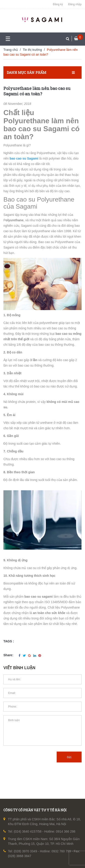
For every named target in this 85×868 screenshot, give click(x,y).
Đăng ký (58, 4)
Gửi (69, 757)
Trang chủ (11, 50)
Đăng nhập (75, 4)
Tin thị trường (32, 50)
